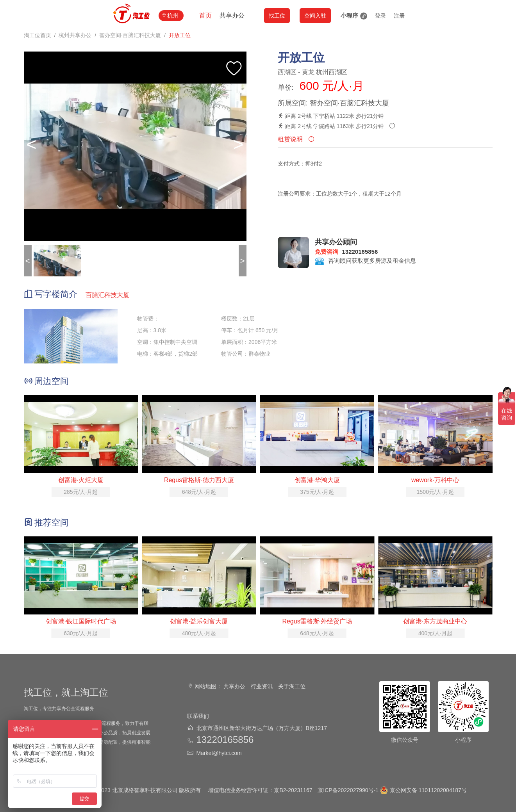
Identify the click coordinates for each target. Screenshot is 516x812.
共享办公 (232, 15)
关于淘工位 (292, 686)
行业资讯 (262, 686)
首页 (205, 15)
